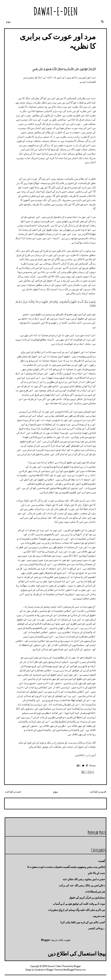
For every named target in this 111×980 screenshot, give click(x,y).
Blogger (46, 940)
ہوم (8, 21)
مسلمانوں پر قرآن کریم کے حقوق (87, 898)
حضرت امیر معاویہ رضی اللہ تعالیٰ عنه (84, 879)
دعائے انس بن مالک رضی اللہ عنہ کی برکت (82, 885)
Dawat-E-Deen (56, 11)
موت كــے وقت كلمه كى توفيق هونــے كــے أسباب (79, 904)
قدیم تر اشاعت (98, 792)
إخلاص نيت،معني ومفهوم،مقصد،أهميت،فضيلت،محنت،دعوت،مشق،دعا (66, 867)
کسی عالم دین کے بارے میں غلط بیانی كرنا (83, 922)
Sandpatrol (40, 970)
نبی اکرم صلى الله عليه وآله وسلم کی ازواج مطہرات (77, 910)
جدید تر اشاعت (13, 792)
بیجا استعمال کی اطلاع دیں (77, 953)
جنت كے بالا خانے (96, 873)
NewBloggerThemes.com (75, 970)
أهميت (101, 861)
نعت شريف (99, 916)
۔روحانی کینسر (97, 928)
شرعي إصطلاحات (95, 892)
